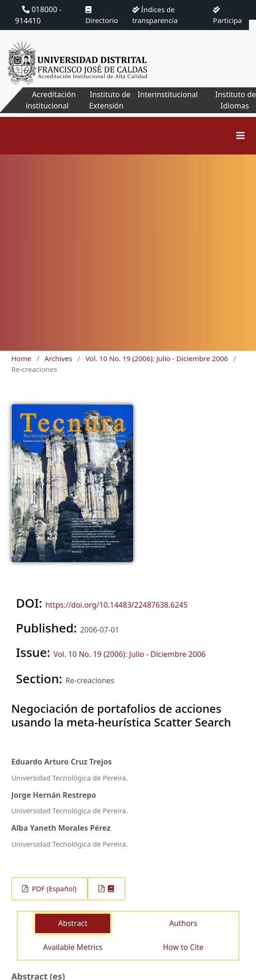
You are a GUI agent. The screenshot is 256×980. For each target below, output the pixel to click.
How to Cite (183, 947)
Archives (58, 358)
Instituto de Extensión (110, 100)
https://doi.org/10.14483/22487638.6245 (117, 605)
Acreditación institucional (51, 100)
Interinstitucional (167, 94)
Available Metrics (73, 947)
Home (21, 358)
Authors (183, 923)
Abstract (73, 923)
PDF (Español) (53, 888)
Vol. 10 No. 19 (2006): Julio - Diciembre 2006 (157, 358)
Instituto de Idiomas (236, 100)
